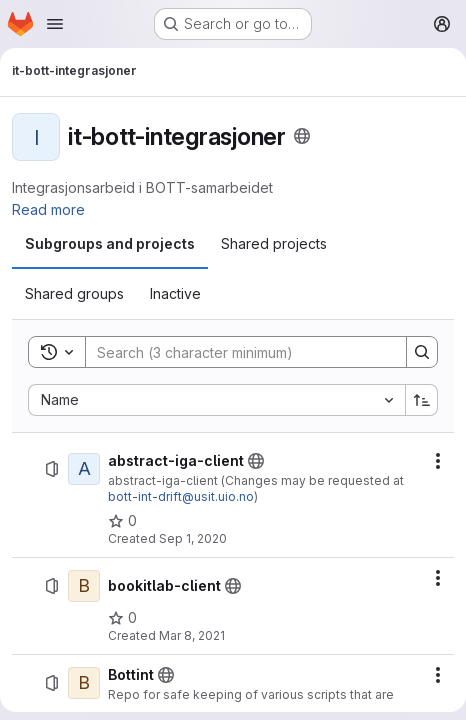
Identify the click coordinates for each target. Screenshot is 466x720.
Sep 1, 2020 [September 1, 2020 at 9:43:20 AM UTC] (193, 538)
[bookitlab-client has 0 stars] (122, 618)
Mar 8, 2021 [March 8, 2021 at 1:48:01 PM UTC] (192, 635)
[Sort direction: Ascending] (422, 400)
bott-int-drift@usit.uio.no (181, 496)
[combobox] (216, 400)
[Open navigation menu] (55, 24)
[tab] (110, 244)
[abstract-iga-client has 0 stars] (122, 521)
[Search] (236, 352)
